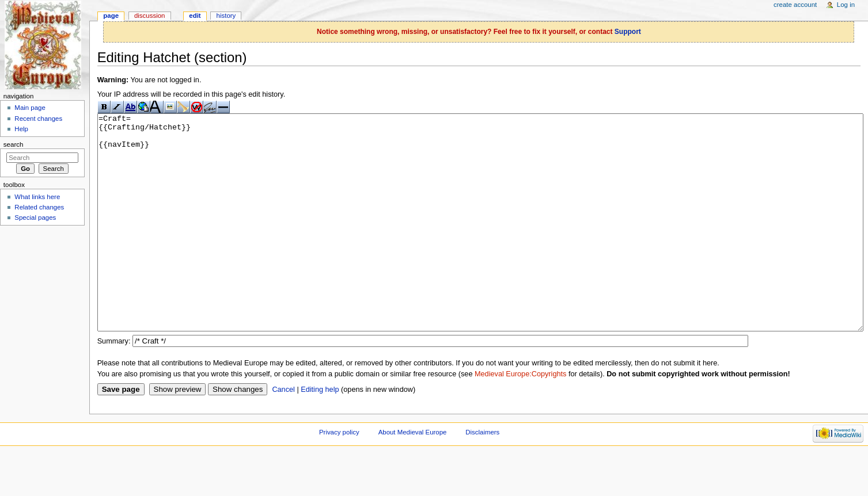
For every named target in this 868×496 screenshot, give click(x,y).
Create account (795, 5)
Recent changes (38, 119)
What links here (37, 197)
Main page (30, 108)
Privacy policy (339, 475)
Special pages (35, 218)
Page (111, 16)
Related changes (39, 207)
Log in (846, 5)
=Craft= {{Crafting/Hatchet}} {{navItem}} (480, 244)
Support (628, 32)
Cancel (283, 433)
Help (21, 129)
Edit (195, 16)
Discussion (149, 16)
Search (14, 144)
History (226, 16)
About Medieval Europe (413, 475)
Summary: (114, 384)
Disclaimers (482, 475)
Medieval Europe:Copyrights (520, 417)
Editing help (320, 433)
